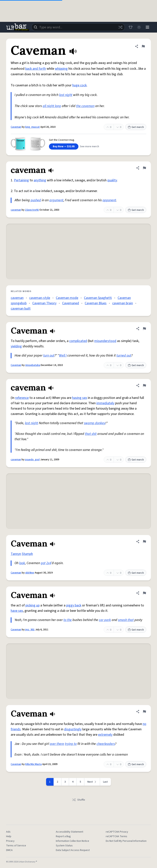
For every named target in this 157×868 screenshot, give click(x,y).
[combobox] (78, 27)
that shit (91, 434)
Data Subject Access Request (73, 850)
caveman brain (123, 303)
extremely (105, 735)
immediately (105, 403)
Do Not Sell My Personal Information (126, 841)
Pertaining (21, 180)
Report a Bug (63, 836)
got (43, 563)
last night (66, 95)
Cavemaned (71, 303)
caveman (16, 210)
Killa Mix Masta (33, 764)
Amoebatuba (33, 365)
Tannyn (16, 554)
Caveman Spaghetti (98, 298)
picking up (33, 605)
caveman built (21, 309)
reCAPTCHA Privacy (117, 832)
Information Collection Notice (72, 841)
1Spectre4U (32, 210)
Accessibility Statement (70, 832)
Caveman (16, 127)
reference (22, 398)
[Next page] (92, 782)
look (22, 563)
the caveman (85, 106)
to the (68, 620)
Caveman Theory (44, 303)
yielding (16, 346)
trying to (71, 744)
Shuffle (78, 800)
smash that (126, 620)
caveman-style (40, 298)
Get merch (136, 127)
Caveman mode (67, 298)
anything (40, 180)
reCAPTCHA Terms (116, 836)
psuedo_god (32, 460)
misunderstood (105, 341)
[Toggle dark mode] (139, 27)
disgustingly (73, 729)
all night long (52, 106)
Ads (8, 832)
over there (57, 744)
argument (56, 200)
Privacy (10, 841)
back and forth (36, 69)
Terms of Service (16, 846)
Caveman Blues (96, 303)
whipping (61, 69)
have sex (17, 611)
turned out (124, 355)
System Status (64, 846)
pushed (36, 200)
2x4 (49, 563)
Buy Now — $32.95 (64, 146)
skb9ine (30, 573)
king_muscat (33, 127)
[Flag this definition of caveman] (144, 168)
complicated (78, 341)
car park (105, 620)
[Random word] (120, 27)
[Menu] (147, 27)
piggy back (74, 605)
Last (105, 782)
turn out (49, 355)
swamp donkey (95, 423)
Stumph (27, 554)
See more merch (89, 146)
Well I (63, 355)
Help (9, 836)
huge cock (79, 85)
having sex (80, 398)
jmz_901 (30, 630)
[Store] (131, 27)
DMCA (9, 850)
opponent (109, 200)
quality (112, 180)
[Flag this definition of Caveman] (143, 46)
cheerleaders (106, 744)
